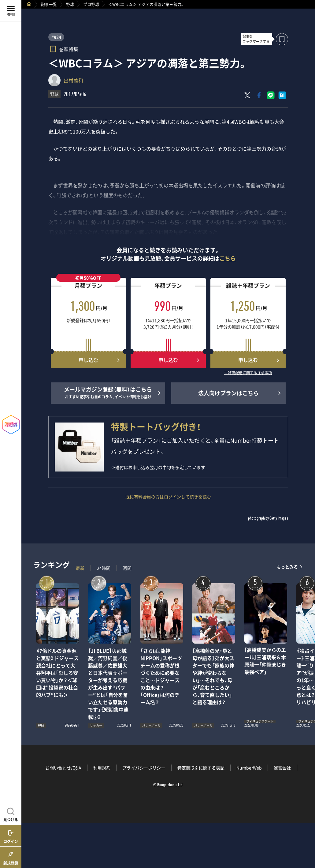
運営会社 (282, 768)
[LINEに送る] (271, 95)
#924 (56, 37)
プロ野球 (91, 4)
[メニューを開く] (11, 11)
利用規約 (102, 768)
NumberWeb (249, 768)
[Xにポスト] (247, 95)
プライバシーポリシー (144, 768)
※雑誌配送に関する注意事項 (248, 373)
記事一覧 (49, 4)
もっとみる (287, 567)
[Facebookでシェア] (259, 95)
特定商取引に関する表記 (201, 768)
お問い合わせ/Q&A (63, 768)
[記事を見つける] (11, 814)
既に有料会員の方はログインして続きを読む (168, 497)
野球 (70, 4)
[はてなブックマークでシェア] (282, 95)
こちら (228, 258)
